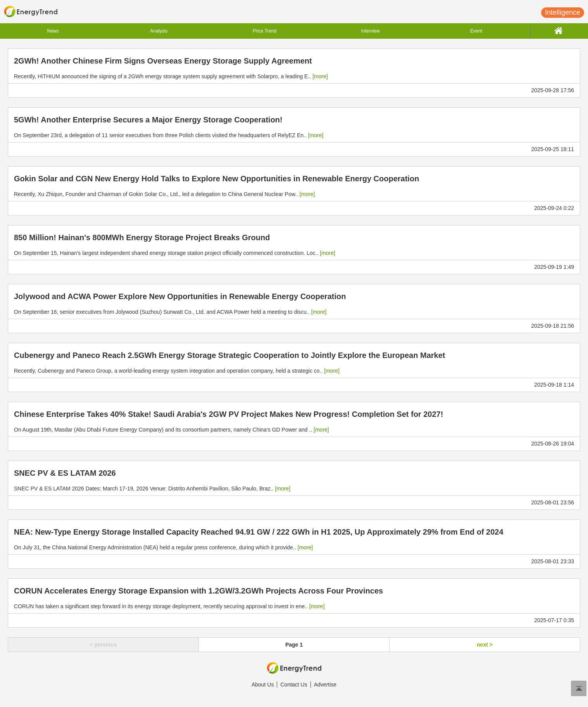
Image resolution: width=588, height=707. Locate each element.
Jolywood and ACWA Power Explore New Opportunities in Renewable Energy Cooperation (180, 296)
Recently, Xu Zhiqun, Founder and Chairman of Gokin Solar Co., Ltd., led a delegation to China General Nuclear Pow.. (164, 194)
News (53, 31)
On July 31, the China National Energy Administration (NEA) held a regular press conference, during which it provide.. (163, 547)
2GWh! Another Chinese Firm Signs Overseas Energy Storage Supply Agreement (163, 61)
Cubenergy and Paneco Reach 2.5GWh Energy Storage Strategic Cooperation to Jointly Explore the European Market (229, 355)
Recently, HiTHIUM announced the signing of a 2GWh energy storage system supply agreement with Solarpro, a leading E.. (171, 76)
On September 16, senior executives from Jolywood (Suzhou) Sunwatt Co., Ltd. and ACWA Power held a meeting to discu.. (170, 312)
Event (476, 31)
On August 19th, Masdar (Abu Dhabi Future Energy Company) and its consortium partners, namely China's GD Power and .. (172, 430)
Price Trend (265, 31)
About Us (263, 685)
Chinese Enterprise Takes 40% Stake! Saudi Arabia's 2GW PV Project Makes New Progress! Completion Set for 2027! (228, 414)
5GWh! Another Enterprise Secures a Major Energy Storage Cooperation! (148, 120)
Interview (371, 31)
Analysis (159, 31)
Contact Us (294, 685)
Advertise (325, 685)
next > (485, 645)
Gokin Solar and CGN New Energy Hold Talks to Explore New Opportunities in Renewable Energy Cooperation (216, 179)
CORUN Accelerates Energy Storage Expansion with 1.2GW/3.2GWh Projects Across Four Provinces (198, 591)
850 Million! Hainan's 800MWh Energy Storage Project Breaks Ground (142, 237)
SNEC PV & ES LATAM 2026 (65, 473)
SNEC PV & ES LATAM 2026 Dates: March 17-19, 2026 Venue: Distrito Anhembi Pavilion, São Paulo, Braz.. (152, 489)
